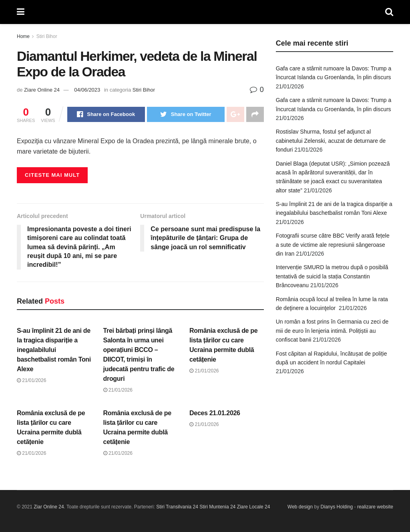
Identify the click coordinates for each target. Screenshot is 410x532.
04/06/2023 (87, 90)
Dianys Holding (337, 507)
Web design (300, 507)
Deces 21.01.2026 (215, 413)
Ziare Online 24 (42, 90)
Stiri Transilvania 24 (177, 507)
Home (23, 36)
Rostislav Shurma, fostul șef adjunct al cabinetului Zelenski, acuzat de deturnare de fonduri (331, 141)
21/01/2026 (31, 380)
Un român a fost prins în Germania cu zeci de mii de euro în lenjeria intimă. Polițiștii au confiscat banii (332, 331)
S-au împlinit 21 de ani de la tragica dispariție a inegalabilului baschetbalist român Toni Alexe (54, 350)
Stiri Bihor (47, 36)
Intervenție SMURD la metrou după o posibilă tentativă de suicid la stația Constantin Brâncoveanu (332, 276)
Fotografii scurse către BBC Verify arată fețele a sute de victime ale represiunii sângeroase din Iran (333, 245)
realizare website (375, 507)
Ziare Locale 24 (254, 507)
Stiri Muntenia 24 (217, 507)
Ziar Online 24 (49, 507)
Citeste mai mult (52, 175)
